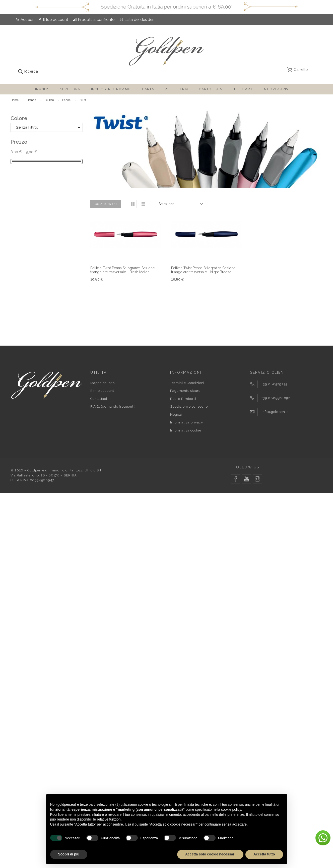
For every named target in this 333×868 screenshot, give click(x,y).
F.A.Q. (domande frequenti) (113, 406)
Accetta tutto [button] (264, 854)
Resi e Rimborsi (183, 399)
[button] (133, 204)
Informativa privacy (186, 422)
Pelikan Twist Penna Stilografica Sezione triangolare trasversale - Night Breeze (203, 270)
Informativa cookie (186, 430)
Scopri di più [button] (69, 854)
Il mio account (102, 391)
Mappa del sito (103, 383)
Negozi (176, 415)
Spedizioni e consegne (189, 406)
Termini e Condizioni (187, 383)
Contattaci (99, 399)
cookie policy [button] (231, 809)
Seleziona (166, 204)
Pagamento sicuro (185, 391)
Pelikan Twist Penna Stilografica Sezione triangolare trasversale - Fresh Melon (122, 270)
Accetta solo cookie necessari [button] (210, 854)
